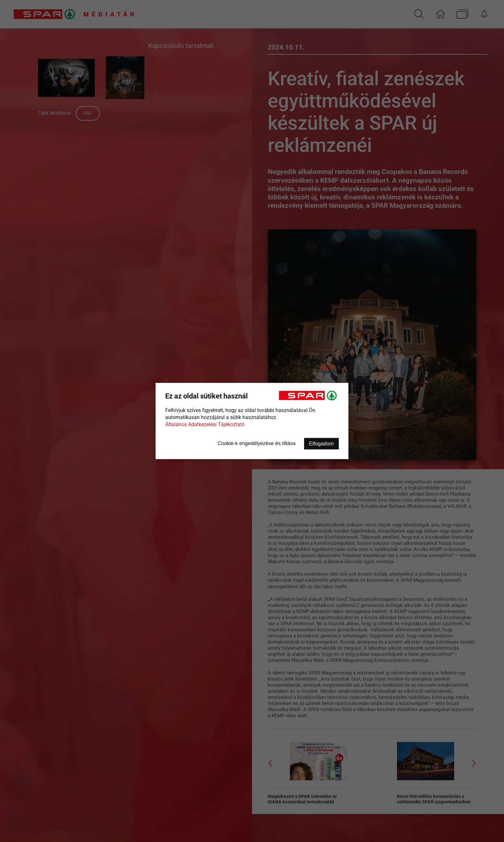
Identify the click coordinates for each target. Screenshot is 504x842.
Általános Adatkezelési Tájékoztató (205, 424)
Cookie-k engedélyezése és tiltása (257, 443)
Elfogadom (322, 444)
